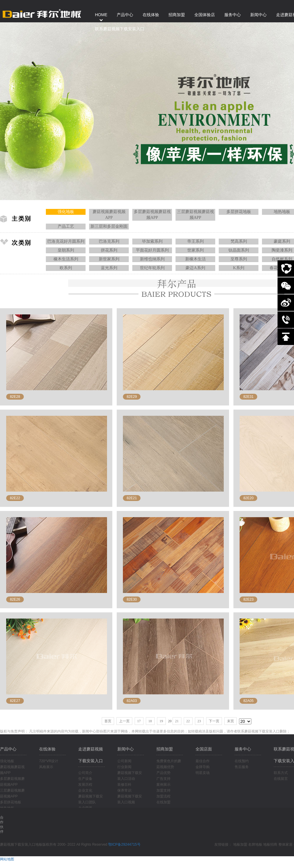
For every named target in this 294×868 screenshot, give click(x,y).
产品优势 (163, 773)
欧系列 (66, 268)
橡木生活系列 (66, 259)
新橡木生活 (196, 259)
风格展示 (46, 767)
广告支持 (163, 779)
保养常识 (124, 790)
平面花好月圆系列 (152, 250)
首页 (108, 721)
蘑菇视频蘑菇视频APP (109, 215)
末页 (230, 721)
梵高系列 (239, 241)
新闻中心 (126, 749)
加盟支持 (163, 790)
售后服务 (242, 767)
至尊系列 (239, 259)
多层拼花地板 (239, 212)
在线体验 (47, 749)
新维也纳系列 (152, 259)
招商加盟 (165, 749)
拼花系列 (109, 250)
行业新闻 (124, 767)
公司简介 (85, 773)
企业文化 (85, 790)
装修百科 (124, 785)
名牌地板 (255, 844)
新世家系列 (109, 259)
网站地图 (7, 859)
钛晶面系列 (239, 250)
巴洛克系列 (109, 241)
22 (188, 721)
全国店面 (204, 749)
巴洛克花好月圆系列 (66, 241)
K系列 (238, 268)
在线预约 (242, 761)
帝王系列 (196, 241)
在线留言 (281, 779)
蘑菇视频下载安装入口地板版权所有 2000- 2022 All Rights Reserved (54, 844)
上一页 (124, 721)
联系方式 (281, 773)
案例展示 (163, 785)
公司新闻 (124, 761)
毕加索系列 (152, 241)
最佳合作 (203, 761)
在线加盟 (163, 802)
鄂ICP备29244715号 (124, 844)
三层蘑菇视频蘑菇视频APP (196, 215)
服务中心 (243, 749)
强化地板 (66, 212)
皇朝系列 (66, 250)
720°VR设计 (49, 761)
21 (177, 721)
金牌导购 (203, 767)
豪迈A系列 (195, 268)
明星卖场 (203, 773)
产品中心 (8, 749)
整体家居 (285, 844)
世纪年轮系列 (152, 268)
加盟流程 (163, 796)
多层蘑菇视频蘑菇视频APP (152, 215)
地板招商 (270, 844)
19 (161, 721)
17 (139, 721)
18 (150, 721)
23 (199, 721)
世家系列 (196, 250)
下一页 (214, 721)
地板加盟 (240, 844)
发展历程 (85, 785)
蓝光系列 (109, 268)
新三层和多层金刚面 (109, 226)
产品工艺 (66, 226)
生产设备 (85, 779)
